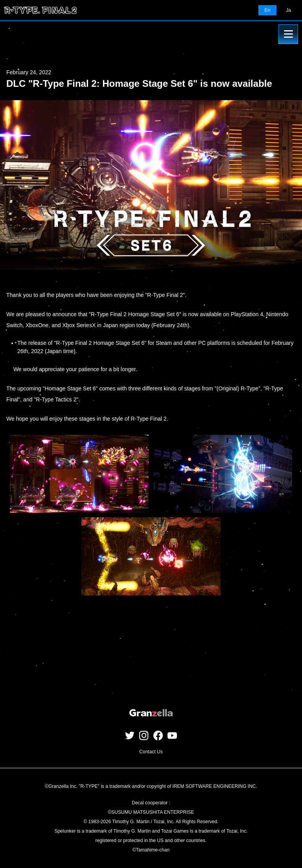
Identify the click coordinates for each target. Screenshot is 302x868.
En (268, 10)
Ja (288, 10)
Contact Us (151, 752)
